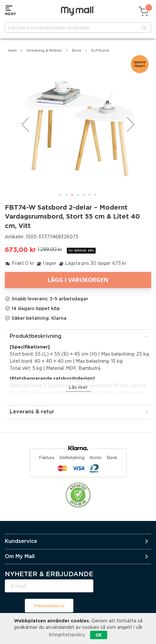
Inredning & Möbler (44, 51)
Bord (77, 51)
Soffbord (100, 51)
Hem (12, 51)
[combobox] (78, 27)
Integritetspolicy (67, 635)
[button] (25, 124)
